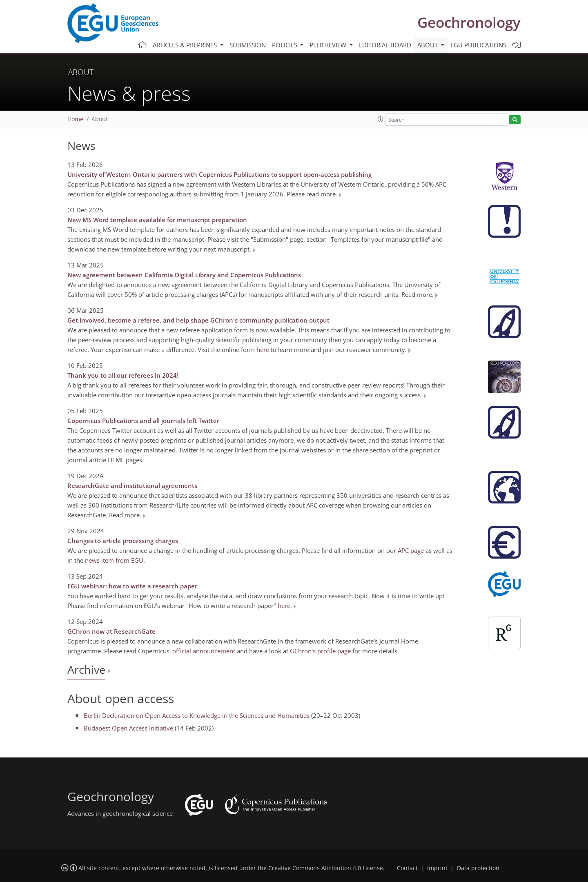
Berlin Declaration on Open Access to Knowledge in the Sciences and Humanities (197, 715)
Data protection (478, 868)
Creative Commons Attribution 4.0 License (326, 868)
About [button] (428, 45)
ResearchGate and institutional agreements (132, 486)
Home (75, 119)
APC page (411, 550)
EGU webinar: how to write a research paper (132, 586)
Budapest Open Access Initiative (128, 728)
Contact (407, 868)
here (263, 350)
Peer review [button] (329, 45)
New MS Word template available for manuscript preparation (157, 220)
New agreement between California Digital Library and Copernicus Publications (184, 275)
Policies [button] (285, 45)
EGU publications (478, 45)
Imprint (437, 868)
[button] (381, 119)
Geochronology (469, 22)
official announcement (204, 651)
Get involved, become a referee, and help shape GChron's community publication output (198, 320)
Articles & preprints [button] (186, 45)
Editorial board (385, 45)
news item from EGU (114, 560)
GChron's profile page (320, 651)
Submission (248, 45)
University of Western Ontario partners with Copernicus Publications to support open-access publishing (219, 174)
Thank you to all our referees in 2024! (123, 375)
